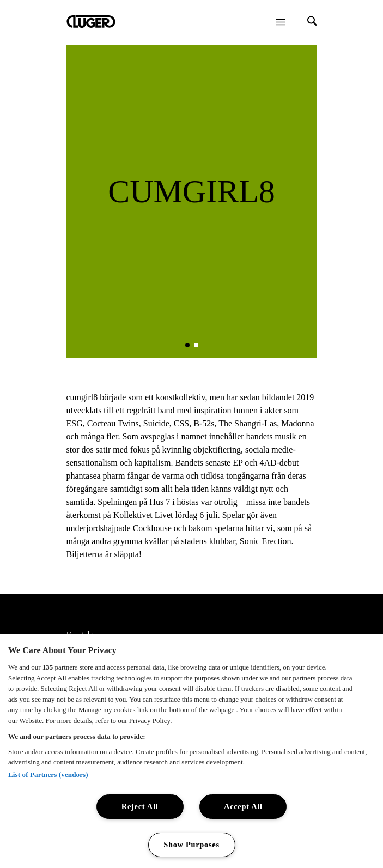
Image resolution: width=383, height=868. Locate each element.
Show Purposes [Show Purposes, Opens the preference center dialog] (191, 845)
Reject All (140, 806)
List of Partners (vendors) (48, 774)
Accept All (243, 806)
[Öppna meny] (281, 22)
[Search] (312, 22)
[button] (187, 345)
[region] (191, 751)
